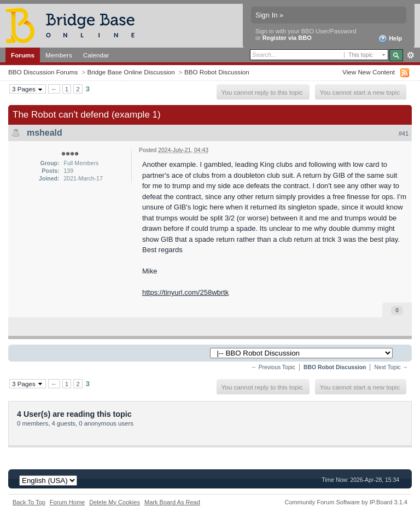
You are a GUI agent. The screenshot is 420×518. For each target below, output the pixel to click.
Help (390, 39)
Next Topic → (391, 367)
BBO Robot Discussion (217, 72)
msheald (45, 133)
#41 (404, 133)
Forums (23, 55)
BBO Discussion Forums (43, 72)
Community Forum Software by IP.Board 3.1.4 (346, 502)
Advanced (410, 55)
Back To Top (29, 502)
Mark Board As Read (172, 502)
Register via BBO (287, 38)
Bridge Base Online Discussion (131, 72)
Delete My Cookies (115, 502)
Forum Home (67, 502)
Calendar (96, 55)
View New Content (369, 72)
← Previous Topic (273, 367)
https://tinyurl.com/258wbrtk (185, 292)
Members (59, 55)
